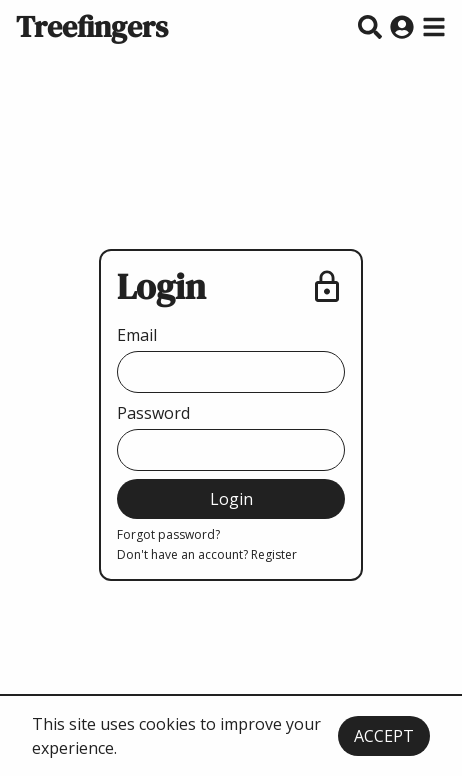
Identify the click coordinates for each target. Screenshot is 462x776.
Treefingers (92, 26)
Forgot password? (168, 535)
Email (137, 335)
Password (153, 413)
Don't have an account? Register (207, 555)
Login (231, 499)
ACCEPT (384, 736)
